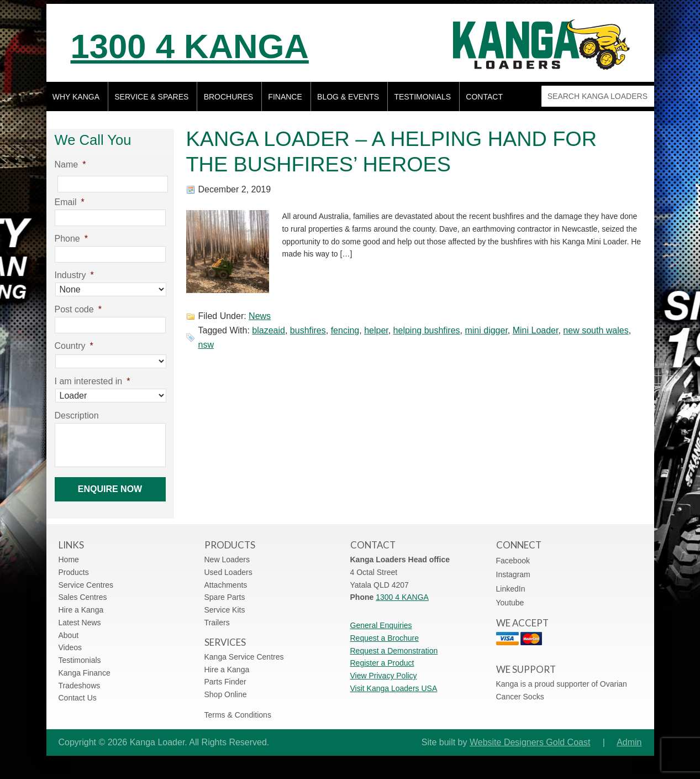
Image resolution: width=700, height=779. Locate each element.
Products (74, 572)
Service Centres (86, 585)
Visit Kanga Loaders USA (394, 688)
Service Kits (225, 610)
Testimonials (422, 97)
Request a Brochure (385, 638)
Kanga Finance (85, 673)
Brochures (228, 97)
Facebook (513, 561)
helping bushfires (427, 330)
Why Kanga (76, 97)
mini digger (486, 330)
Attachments (226, 585)
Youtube (510, 603)
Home (69, 560)
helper (376, 330)
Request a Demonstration (394, 651)
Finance (285, 97)
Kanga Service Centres (244, 657)
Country (74, 346)
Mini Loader (536, 330)
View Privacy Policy (384, 676)
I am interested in (93, 381)
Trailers (217, 623)
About (69, 635)
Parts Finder (225, 682)
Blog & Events (348, 97)
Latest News (80, 623)
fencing (345, 330)
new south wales (596, 330)
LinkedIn (511, 589)
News (260, 316)
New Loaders (227, 560)
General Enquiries (381, 625)
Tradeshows (80, 686)
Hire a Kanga (81, 610)
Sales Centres (83, 597)
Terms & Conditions (238, 715)
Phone (72, 239)
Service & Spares (151, 97)
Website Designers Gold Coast (530, 742)
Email (70, 202)
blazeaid (269, 330)
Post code (78, 309)
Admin (629, 742)
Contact (484, 97)
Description (77, 415)
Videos (70, 647)
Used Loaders (228, 572)
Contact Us (78, 698)
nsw (206, 345)
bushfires (308, 330)
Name (70, 164)
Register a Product (382, 663)
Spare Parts (225, 597)
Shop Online (226, 694)
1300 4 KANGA (190, 46)
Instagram (513, 574)
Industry (74, 275)
